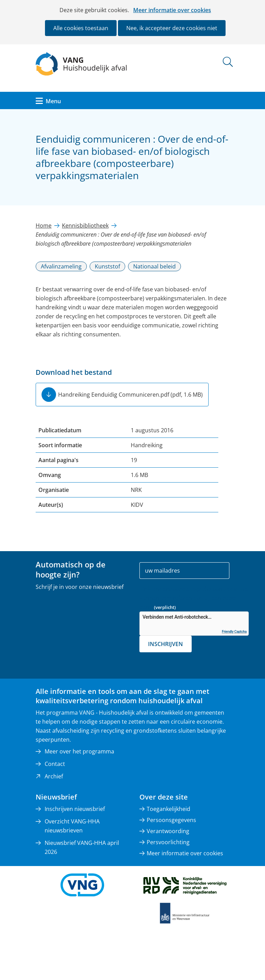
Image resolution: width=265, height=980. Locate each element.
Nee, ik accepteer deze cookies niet (172, 28)
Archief (54, 776)
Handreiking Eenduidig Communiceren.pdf (130, 395)
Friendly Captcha (234, 632)
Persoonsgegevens (171, 820)
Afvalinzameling (61, 266)
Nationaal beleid (154, 266)
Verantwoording (168, 831)
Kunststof (107, 266)
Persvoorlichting (168, 842)
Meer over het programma (79, 751)
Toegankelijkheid (168, 809)
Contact (55, 764)
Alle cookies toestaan (81, 28)
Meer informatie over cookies (172, 10)
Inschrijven (166, 644)
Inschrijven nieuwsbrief (75, 809)
